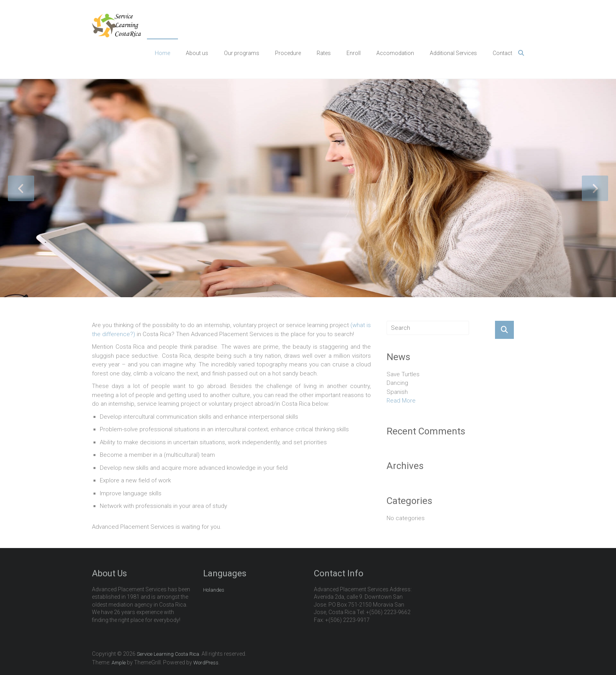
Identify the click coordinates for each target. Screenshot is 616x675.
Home (162, 53)
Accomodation (395, 53)
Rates (324, 53)
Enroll (354, 53)
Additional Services (453, 53)
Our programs (242, 53)
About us (197, 53)
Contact (502, 53)
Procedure (288, 53)
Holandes (214, 590)
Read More (401, 401)
